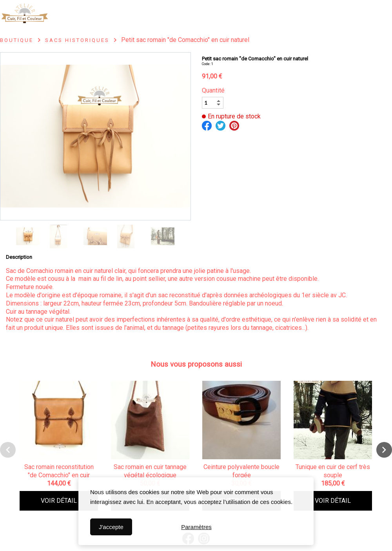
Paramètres (196, 527)
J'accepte (111, 527)
